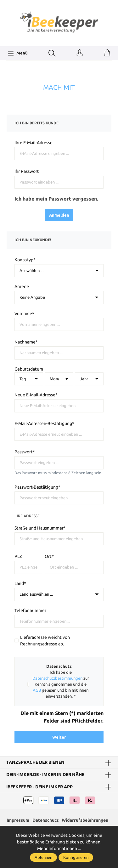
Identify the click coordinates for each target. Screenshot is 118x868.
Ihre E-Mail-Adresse (34, 143)
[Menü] (18, 53)
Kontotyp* (25, 260)
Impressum (18, 820)
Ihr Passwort (27, 171)
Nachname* (26, 342)
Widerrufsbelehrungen (85, 820)
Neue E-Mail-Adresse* (36, 395)
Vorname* (24, 314)
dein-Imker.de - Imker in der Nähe (45, 775)
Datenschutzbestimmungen (57, 678)
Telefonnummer (30, 610)
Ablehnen (43, 857)
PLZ (18, 556)
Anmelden (59, 215)
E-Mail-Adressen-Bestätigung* (44, 423)
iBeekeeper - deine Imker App (39, 787)
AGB (37, 690)
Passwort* (25, 452)
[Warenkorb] (107, 53)
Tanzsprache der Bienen (35, 763)
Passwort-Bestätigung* (37, 487)
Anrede (22, 286)
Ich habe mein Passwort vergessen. (56, 199)
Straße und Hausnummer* (40, 528)
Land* (20, 583)
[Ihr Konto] (80, 53)
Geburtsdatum (29, 369)
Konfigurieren (76, 857)
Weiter (59, 737)
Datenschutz (45, 820)
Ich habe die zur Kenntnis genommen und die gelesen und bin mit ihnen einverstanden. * (61, 684)
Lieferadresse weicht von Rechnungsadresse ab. (45, 641)
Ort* (49, 556)
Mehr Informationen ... (59, 848)
